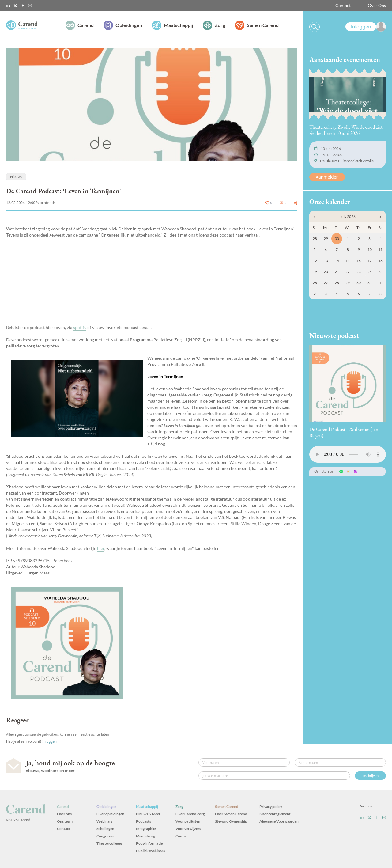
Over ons (64, 814)
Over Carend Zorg (190, 814)
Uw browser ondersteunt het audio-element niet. (348, 454)
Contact (343, 5)
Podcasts (143, 821)
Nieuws (16, 177)
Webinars (104, 821)
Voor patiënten (188, 821)
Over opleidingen (110, 814)
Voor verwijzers (188, 829)
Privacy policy (271, 807)
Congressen (106, 836)
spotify (80, 327)
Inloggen (49, 741)
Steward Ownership (231, 821)
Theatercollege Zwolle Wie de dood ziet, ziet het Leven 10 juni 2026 (347, 130)
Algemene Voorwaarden (279, 821)
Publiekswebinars (150, 851)
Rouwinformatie (149, 843)
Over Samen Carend (231, 814)
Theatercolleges (109, 843)
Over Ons (377, 5)
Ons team (65, 821)
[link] (366, 27)
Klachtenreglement (275, 814)
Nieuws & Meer (148, 814)
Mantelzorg (145, 836)
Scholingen (105, 829)
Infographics (146, 829)
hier (101, 548)
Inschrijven (370, 776)
